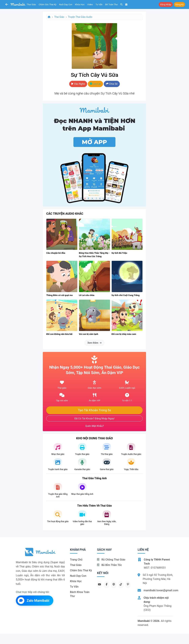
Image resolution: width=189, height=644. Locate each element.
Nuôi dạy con (66, 4)
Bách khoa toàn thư (80, 594)
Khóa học (80, 4)
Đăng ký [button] (180, 4)
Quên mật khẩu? (95, 426)
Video (90, 4)
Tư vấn (99, 4)
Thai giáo (31, 4)
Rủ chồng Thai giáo (111, 560)
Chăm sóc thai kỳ (47, 4)
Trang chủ (76, 560)
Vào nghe (78, 84)
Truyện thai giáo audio (80, 17)
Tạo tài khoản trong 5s (95, 410)
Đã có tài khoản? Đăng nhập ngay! (94, 419)
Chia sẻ (112, 84)
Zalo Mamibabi (34, 601)
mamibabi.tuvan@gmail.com (161, 590)
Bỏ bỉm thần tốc (109, 565)
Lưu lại (95, 84)
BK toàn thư (112, 4)
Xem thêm (94, 343)
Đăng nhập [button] (166, 4)
